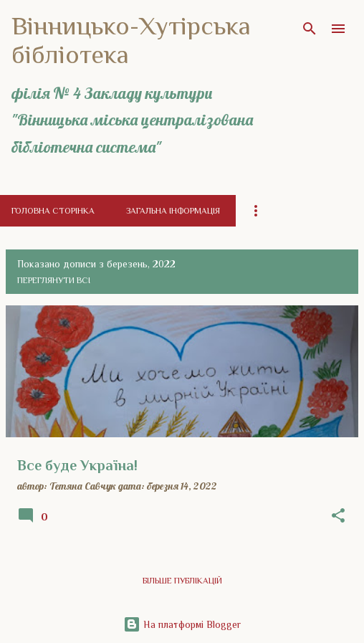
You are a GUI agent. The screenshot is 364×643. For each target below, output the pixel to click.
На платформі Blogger (182, 624)
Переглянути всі (54, 280)
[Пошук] (310, 29)
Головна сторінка (53, 211)
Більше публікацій (182, 581)
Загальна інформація (173, 211)
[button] (338, 516)
